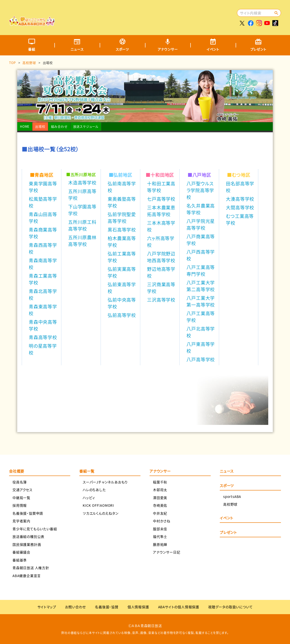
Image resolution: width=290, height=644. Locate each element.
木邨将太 (160, 490)
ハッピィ (89, 498)
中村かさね (162, 521)
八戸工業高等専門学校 (201, 271)
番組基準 (20, 560)
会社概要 (17, 471)
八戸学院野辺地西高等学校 (161, 257)
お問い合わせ (75, 607)
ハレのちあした (94, 490)
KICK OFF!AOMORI (98, 505)
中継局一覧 (21, 498)
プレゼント (258, 49)
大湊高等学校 (240, 199)
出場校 (40, 126)
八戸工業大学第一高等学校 (201, 301)
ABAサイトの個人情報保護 (179, 607)
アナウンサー (168, 49)
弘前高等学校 (122, 315)
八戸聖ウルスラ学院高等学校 (200, 190)
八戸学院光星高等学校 (201, 224)
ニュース (77, 49)
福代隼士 (160, 536)
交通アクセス (22, 490)
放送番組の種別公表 (28, 536)
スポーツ (122, 49)
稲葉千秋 (160, 482)
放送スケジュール (86, 126)
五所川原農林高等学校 (82, 241)
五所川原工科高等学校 (82, 225)
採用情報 (20, 505)
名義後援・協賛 (107, 607)
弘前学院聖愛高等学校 (122, 218)
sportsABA (232, 496)
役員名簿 (20, 482)
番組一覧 (87, 471)
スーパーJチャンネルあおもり (105, 482)
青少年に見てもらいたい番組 (35, 529)
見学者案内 (21, 521)
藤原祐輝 (160, 544)
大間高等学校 (240, 207)
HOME (25, 126)
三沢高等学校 (161, 300)
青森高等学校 (43, 337)
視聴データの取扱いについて (230, 607)
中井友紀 (160, 513)
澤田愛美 (160, 498)
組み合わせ (59, 126)
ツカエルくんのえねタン (101, 513)
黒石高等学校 (122, 230)
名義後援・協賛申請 (28, 513)
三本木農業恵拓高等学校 (161, 211)
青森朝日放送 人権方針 (31, 568)
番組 (32, 49)
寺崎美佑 (160, 505)
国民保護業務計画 (27, 544)
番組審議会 (21, 552)
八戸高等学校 (201, 359)
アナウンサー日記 (167, 552)
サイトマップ (47, 607)
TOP (12, 63)
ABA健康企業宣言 (27, 576)
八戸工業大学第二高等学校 (201, 286)
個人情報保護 (138, 607)
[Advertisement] (153, 15)
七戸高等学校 (161, 199)
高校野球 (29, 63)
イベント (213, 49)
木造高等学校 (82, 183)
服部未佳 (160, 529)
